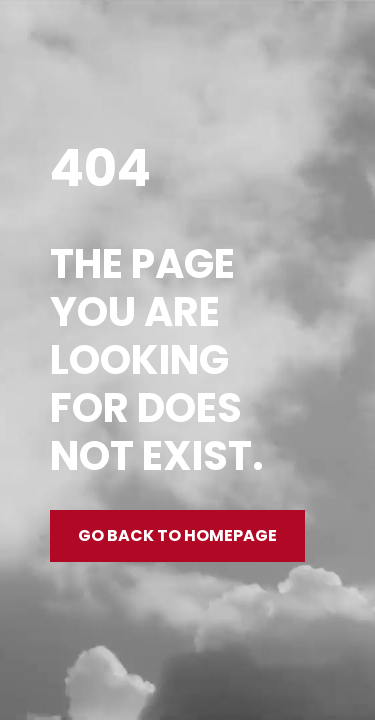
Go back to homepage (177, 535)
